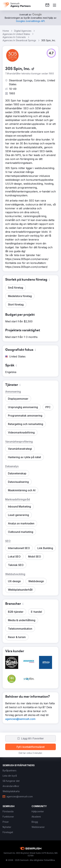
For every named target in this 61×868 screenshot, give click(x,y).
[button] (51, 53)
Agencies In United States (16, 34)
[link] (47, 5)
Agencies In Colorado (14, 37)
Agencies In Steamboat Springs (19, 40)
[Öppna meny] (54, 5)
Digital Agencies (23, 31)
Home (6, 31)
